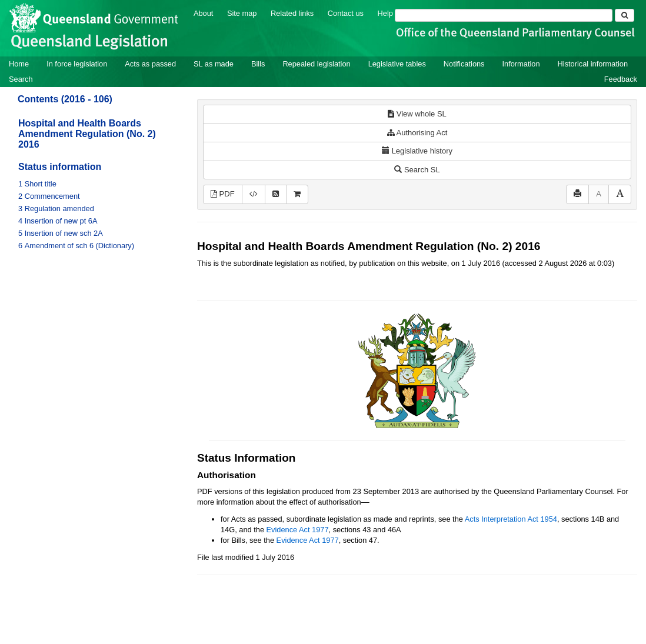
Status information (60, 167)
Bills (258, 64)
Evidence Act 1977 (298, 530)
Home (19, 64)
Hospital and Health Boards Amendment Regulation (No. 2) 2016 (87, 134)
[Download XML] (254, 194)
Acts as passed (150, 64)
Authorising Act (417, 133)
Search (21, 79)
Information (521, 64)
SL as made (214, 64)
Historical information (593, 64)
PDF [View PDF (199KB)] (223, 194)
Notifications (464, 64)
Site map (242, 13)
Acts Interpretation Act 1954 (511, 519)
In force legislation (77, 64)
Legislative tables (397, 64)
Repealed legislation (316, 64)
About (203, 13)
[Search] (504, 15)
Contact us (346, 13)
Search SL (417, 170)
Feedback (621, 79)
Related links (292, 13)
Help (385, 13)
